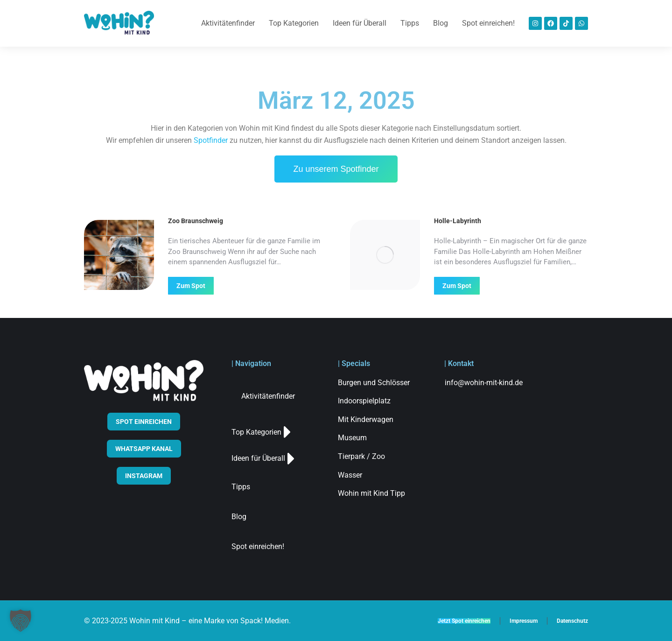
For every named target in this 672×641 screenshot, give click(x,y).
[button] (21, 620)
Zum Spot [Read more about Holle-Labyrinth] (457, 286)
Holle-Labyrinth (458, 221)
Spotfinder (211, 140)
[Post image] (119, 255)
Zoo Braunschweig (196, 221)
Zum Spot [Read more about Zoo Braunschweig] (191, 286)
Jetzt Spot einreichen (464, 621)
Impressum (524, 621)
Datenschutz (572, 621)
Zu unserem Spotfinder (336, 169)
